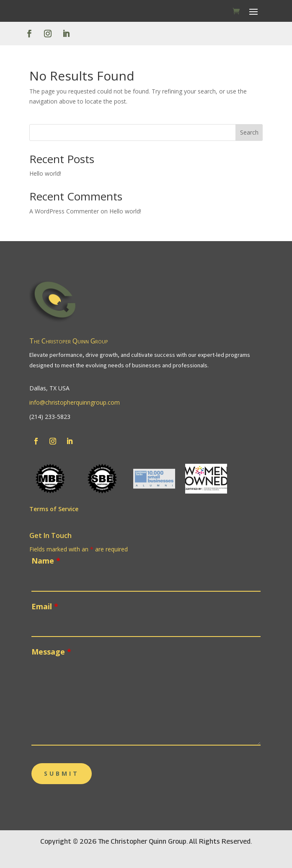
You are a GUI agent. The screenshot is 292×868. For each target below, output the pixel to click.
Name (46, 561)
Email (45, 606)
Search (249, 132)
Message (51, 652)
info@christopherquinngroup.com (75, 402)
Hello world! (45, 173)
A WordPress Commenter (64, 211)
